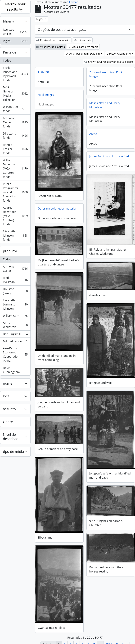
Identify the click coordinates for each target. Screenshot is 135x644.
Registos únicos (15, 32)
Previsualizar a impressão (53, 40)
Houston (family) (15, 291)
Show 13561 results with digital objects (109, 62)
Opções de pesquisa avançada (62, 30)
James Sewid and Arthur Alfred (109, 156)
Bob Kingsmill (15, 335)
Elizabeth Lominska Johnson (15, 304)
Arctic (93, 134)
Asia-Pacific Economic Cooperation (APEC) (15, 354)
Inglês (15, 42)
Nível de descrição (11, 437)
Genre (8, 422)
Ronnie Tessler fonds (15, 149)
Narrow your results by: (15, 7)
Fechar (73, 2)
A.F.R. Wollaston (15, 325)
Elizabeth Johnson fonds (15, 236)
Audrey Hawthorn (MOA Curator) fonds (15, 216)
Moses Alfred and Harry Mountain (105, 105)
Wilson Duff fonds (15, 109)
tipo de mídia (13, 452)
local (7, 396)
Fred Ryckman (15, 280)
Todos (7, 61)
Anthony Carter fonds (15, 122)
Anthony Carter (15, 269)
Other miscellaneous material (57, 207)
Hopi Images (46, 95)
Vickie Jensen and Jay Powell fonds (15, 74)
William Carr (15, 316)
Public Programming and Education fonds (15, 192)
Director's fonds (15, 136)
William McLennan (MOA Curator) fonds (15, 168)
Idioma (9, 21)
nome (8, 383)
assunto (9, 409)
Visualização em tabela (83, 47)
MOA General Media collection (15, 94)
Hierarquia (83, 40)
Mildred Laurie (15, 342)
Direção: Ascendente (119, 54)
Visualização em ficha (51, 47)
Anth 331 (44, 72)
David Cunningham (15, 370)
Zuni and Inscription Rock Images (106, 74)
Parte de (10, 52)
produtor (10, 251)
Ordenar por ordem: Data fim (83, 54)
